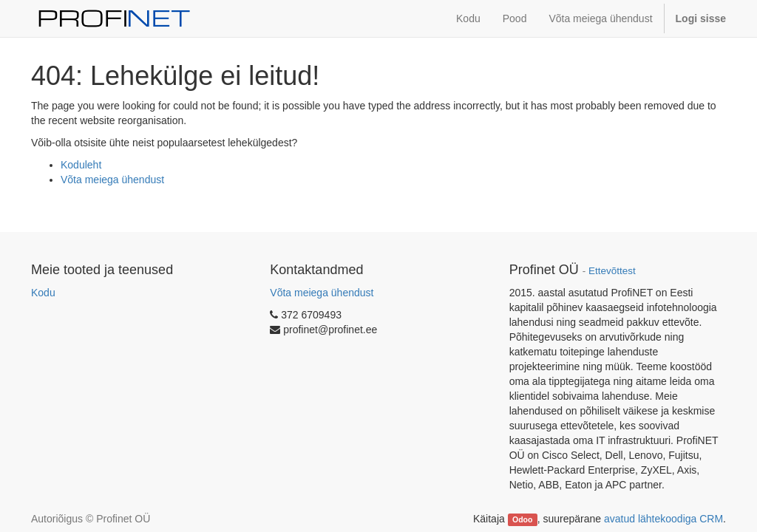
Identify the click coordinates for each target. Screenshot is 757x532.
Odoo (522, 519)
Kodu (43, 293)
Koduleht (81, 165)
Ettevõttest (612, 271)
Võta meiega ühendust (112, 180)
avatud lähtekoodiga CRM (663, 519)
